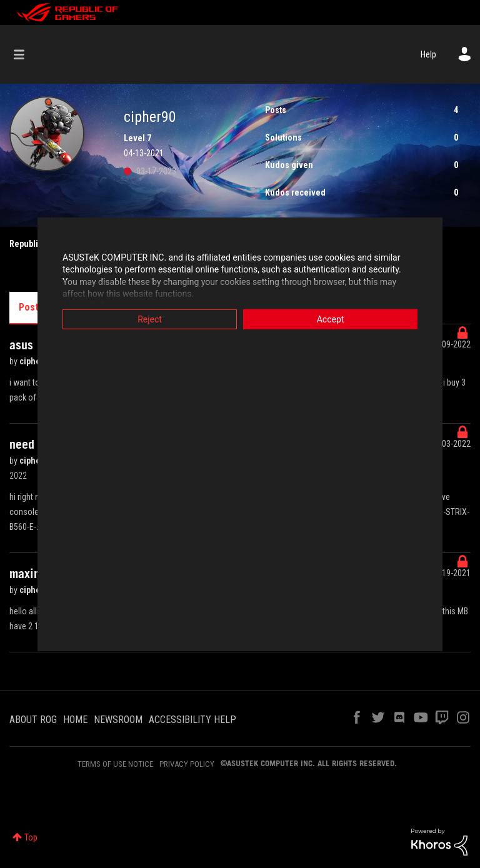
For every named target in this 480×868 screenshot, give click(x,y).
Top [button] (31, 837)
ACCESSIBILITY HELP (192, 720)
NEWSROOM (118, 720)
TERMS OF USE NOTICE (115, 764)
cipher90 (37, 361)
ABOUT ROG (33, 720)
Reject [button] (150, 319)
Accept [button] (331, 319)
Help (428, 54)
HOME (75, 720)
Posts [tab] (31, 307)
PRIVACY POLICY (187, 764)
